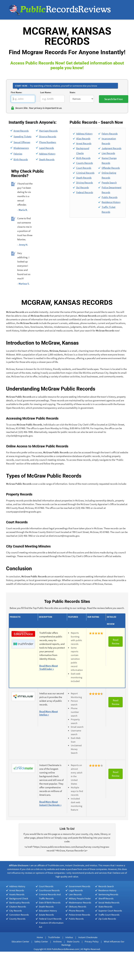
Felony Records (110, 134)
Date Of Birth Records (50, 903)
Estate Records (46, 915)
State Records (105, 907)
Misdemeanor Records (80, 903)
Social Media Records (109, 903)
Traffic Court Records (109, 915)
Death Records (47, 159)
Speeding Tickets (22, 136)
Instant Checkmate (88, 937)
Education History (48, 911)
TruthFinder (54, 937)
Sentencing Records (108, 894)
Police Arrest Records (79, 915)
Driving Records (85, 183)
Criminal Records (85, 173)
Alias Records (83, 138)
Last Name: (46, 92)
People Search (109, 183)
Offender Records (111, 168)
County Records (85, 163)
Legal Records (47, 148)
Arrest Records (21, 131)
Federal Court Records (50, 919)
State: (73, 92)
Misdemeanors (21, 148)
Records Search (106, 886)
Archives (57, 942)
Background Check (19, 898)
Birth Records (21, 159)
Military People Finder (80, 898)
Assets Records (17, 894)
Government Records (80, 886)
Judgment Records (111, 148)
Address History (47, 154)
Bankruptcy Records (19, 903)
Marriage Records (48, 131)
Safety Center (41, 942)
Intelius (69, 937)
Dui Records (83, 187)
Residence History (111, 202)
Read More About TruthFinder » (49, 667)
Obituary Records (78, 907)
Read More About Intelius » (49, 713)
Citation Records (18, 907)
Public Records (110, 197)
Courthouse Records (49, 890)
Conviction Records (19, 915)
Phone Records (76, 911)
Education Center (20, 942)
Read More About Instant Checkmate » (50, 803)
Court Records (84, 168)
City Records (16, 911)
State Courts (73, 942)
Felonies (18, 154)
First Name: (17, 92)
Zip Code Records (107, 919)
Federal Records (85, 192)
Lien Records (108, 153)
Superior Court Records (110, 911)
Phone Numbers (48, 142)
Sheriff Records (106, 898)
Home (40, 937)
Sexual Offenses (22, 142)
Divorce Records (48, 136)
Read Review (116, 641)
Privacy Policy (92, 942)
